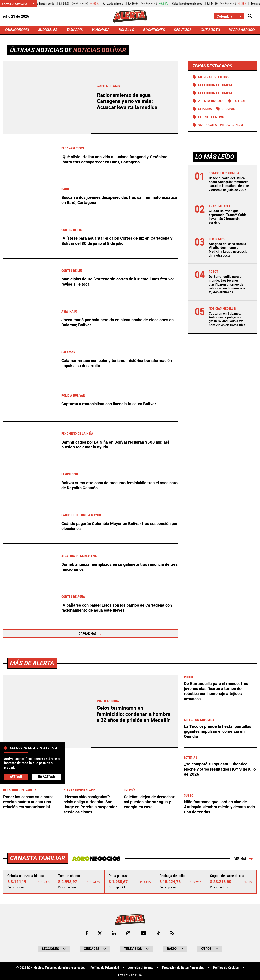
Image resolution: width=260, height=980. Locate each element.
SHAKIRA (205, 109)
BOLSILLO (126, 30)
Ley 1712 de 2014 (130, 974)
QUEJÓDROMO (17, 30)
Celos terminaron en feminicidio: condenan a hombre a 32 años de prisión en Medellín (134, 714)
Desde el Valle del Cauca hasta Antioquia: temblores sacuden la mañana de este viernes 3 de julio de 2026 (229, 184)
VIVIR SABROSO (242, 30)
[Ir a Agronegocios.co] (96, 858)
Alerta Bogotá (211, 101)
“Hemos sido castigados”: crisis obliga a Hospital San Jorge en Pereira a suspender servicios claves (90, 804)
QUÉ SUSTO (210, 30)
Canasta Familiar (15, 4)
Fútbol (239, 101)
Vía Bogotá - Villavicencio (221, 125)
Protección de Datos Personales (183, 967)
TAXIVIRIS (75, 30)
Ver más (244, 858)
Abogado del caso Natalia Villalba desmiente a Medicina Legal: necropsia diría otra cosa (228, 250)
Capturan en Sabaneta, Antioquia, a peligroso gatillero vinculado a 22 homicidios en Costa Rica (227, 319)
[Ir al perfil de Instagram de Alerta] (128, 933)
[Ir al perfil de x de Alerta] (100, 933)
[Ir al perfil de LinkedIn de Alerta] (114, 933)
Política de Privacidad (105, 967)
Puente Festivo (211, 117)
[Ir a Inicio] (130, 16)
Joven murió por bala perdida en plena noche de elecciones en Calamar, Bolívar (118, 322)
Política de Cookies (226, 967)
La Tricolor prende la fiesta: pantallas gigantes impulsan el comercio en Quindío (218, 731)
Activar (16, 777)
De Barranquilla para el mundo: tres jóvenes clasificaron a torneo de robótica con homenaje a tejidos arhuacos (227, 285)
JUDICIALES (48, 30)
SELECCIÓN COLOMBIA (215, 85)
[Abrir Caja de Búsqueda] (250, 16)
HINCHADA (101, 30)
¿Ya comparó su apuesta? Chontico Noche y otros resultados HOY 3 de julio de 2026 (220, 769)
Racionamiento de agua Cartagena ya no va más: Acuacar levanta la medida (127, 101)
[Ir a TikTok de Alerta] (158, 933)
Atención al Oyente (141, 967)
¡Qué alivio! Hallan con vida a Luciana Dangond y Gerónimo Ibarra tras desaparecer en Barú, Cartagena (114, 160)
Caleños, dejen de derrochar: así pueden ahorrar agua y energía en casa (150, 802)
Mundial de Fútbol (214, 77)
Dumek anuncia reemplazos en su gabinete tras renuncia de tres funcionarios (119, 567)
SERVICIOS (183, 30)
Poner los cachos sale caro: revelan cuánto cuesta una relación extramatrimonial (28, 802)
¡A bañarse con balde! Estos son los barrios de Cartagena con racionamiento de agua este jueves (117, 608)
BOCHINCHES (154, 30)
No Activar (46, 777)
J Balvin (229, 109)
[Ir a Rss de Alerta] (172, 933)
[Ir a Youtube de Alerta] (144, 933)
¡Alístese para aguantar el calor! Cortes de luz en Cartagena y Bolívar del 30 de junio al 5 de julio (117, 241)
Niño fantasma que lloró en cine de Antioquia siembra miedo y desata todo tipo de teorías (219, 806)
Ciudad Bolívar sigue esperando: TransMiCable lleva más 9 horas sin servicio (228, 217)
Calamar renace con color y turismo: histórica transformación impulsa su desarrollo (117, 363)
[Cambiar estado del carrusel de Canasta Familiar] (33, 4)
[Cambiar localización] (229, 16)
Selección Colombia (215, 93)
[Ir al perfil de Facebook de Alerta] (87, 933)
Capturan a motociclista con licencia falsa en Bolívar (109, 404)
